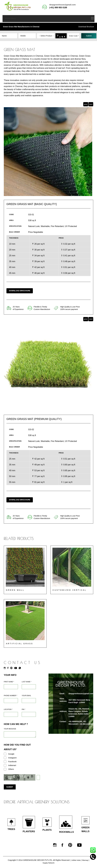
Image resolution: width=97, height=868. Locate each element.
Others (11, 769)
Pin (23, 709)
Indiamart (12, 765)
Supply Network (48, 864)
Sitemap (86, 862)
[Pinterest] (12, 668)
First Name (9, 682)
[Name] (11, 687)
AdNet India (76, 862)
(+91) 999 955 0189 (58, 8)
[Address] (11, 714)
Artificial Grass (20, 644)
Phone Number (10, 696)
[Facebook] (9, 668)
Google (11, 754)
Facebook (12, 761)
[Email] (29, 701)
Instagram (12, 758)
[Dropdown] (46, 36)
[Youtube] (16, 668)
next (91, 104)
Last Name (27, 682)
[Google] (5, 754)
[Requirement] (20, 734)
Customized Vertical (70, 590)
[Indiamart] (5, 765)
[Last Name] (29, 687)
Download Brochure (86, 27)
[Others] (5, 769)
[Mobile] (11, 701)
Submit (10, 787)
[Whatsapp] (20, 668)
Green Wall (15, 590)
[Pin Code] (29, 714)
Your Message (10, 729)
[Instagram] (5, 668)
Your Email (26, 696)
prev (86, 104)
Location (8, 709)
